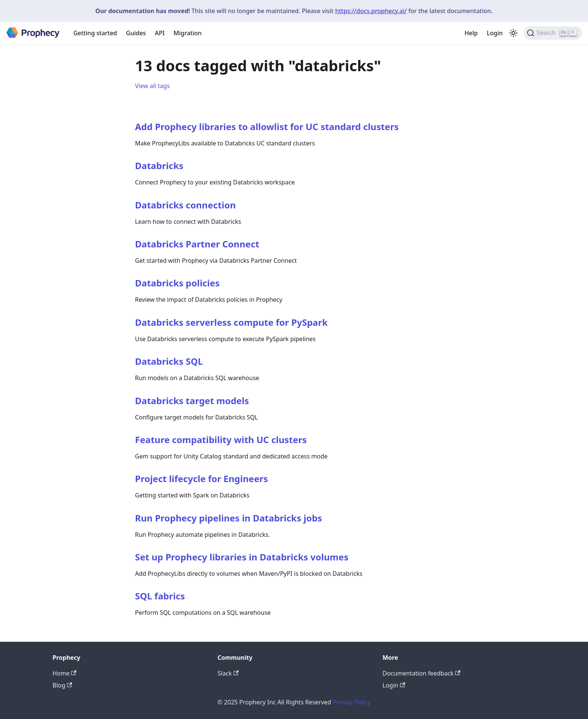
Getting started (95, 33)
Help (471, 33)
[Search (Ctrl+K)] (553, 33)
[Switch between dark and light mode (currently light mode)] (513, 33)
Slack (228, 673)
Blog (62, 685)
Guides (136, 33)
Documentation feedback (421, 673)
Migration (188, 33)
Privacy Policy (352, 702)
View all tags (152, 86)
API (160, 33)
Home (64, 673)
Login (495, 33)
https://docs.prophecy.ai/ (371, 11)
